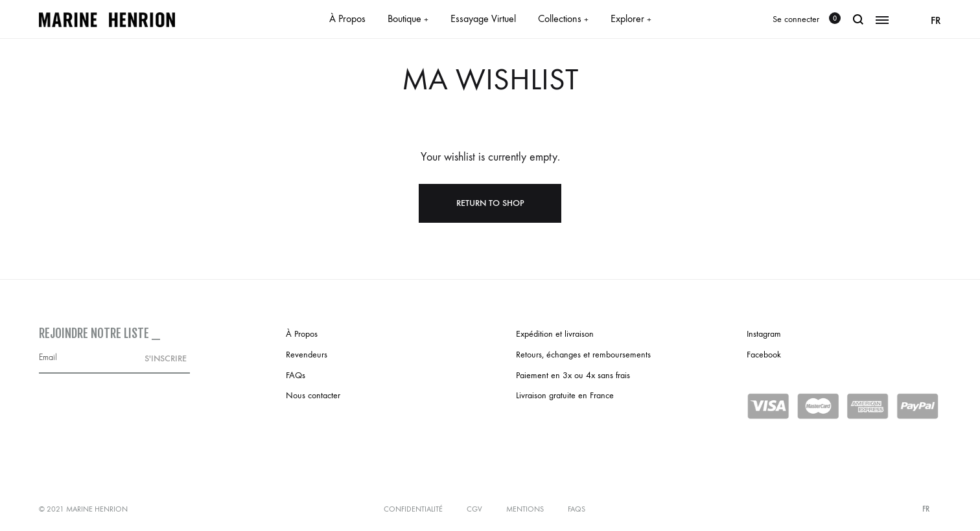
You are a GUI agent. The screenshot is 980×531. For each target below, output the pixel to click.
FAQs (296, 375)
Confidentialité (413, 509)
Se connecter (796, 19)
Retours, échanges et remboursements (583, 355)
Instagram (764, 334)
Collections (563, 18)
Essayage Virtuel (483, 18)
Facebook (764, 355)
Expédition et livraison (555, 334)
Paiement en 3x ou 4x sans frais (573, 375)
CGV (474, 509)
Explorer (631, 18)
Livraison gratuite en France (565, 395)
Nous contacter (313, 395)
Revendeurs (307, 355)
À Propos (347, 18)
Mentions (525, 509)
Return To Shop (490, 203)
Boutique (408, 18)
